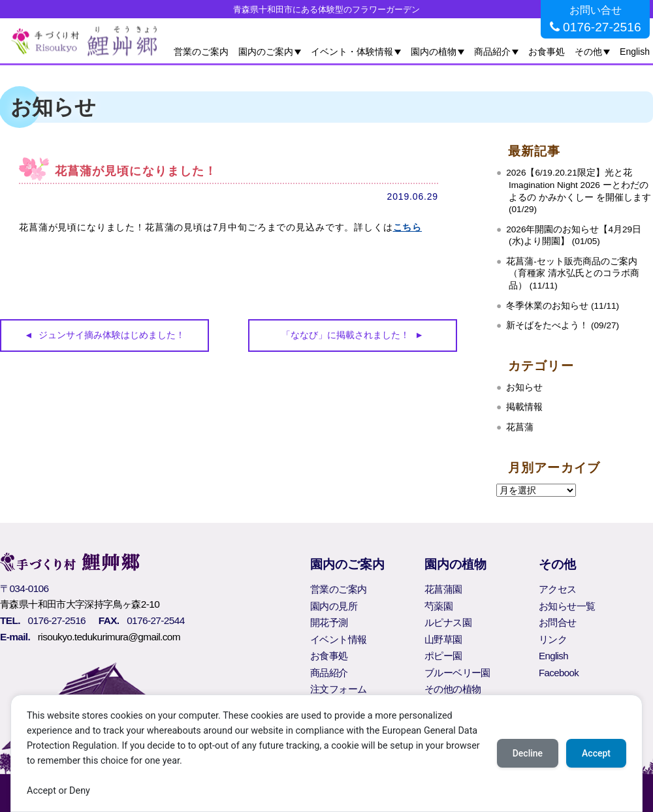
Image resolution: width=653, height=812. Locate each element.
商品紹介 (492, 52)
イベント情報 (338, 639)
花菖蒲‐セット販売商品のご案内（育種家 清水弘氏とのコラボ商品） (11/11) (573, 273)
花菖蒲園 (443, 589)
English (635, 52)
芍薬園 (438, 606)
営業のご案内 (201, 52)
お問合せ (558, 622)
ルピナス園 (448, 622)
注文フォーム (338, 689)
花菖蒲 (520, 427)
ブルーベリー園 (457, 673)
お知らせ (524, 387)
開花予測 (329, 622)
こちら (408, 227)
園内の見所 (334, 606)
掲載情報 (524, 407)
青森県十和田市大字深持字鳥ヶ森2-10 (80, 604)
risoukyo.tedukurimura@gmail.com (109, 637)
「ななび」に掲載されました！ (345, 335)
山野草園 (443, 639)
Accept (596, 753)
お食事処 (547, 52)
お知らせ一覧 (567, 606)
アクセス (558, 589)
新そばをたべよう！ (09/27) (563, 325)
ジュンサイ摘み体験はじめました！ (112, 335)
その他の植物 (453, 689)
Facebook (559, 673)
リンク (553, 639)
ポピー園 (443, 656)
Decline (528, 753)
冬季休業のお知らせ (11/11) (563, 306)
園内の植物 (434, 52)
